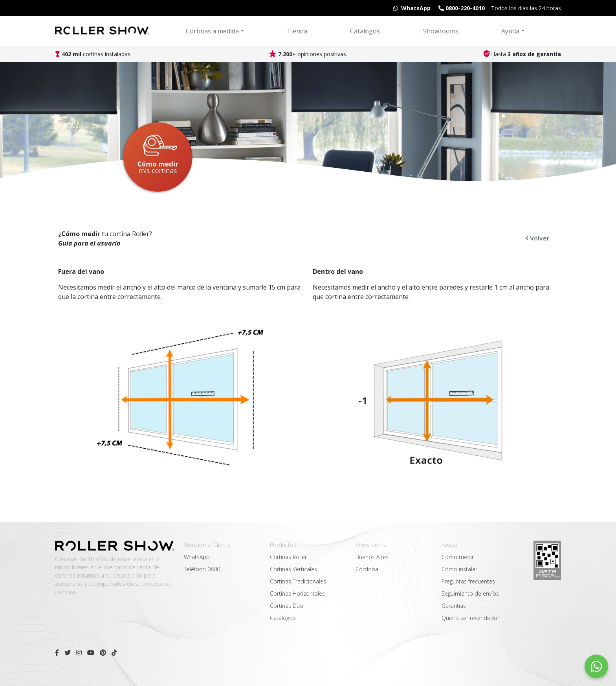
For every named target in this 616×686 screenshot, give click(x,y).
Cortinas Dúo (287, 606)
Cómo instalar (459, 569)
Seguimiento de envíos (470, 593)
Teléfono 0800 (202, 569)
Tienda (297, 31)
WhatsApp (197, 557)
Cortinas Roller (288, 557)
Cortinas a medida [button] (212, 31)
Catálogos (365, 31)
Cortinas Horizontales (297, 593)
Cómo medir (458, 557)
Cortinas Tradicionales (298, 581)
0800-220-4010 (461, 8)
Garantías (454, 606)
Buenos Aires (372, 557)
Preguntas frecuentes (468, 581)
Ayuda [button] (510, 31)
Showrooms (441, 31)
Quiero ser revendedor (470, 618)
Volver (537, 238)
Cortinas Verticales (293, 569)
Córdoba (367, 569)
